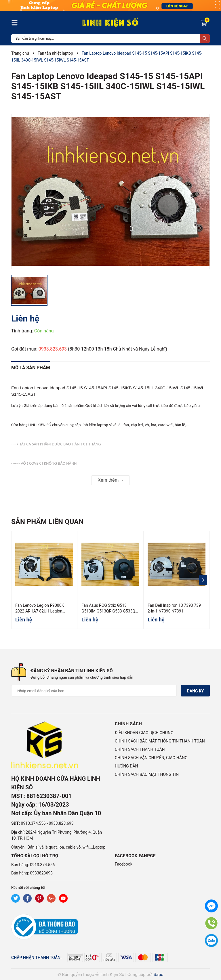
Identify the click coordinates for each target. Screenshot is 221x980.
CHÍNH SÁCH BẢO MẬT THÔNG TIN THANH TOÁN (160, 741)
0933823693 (41, 873)
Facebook (124, 864)
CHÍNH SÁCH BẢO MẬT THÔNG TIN (147, 774)
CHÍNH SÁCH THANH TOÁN (140, 749)
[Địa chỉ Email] (94, 691)
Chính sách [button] (128, 724)
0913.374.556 (33, 823)
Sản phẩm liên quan (47, 522)
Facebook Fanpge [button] (135, 856)
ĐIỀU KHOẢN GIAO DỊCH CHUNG (144, 733)
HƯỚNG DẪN (126, 766)
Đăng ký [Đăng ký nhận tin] (195, 691)
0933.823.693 (53, 349)
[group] (110, 192)
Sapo (159, 975)
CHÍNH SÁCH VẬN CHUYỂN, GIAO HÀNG (151, 758)
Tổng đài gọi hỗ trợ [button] (35, 856)
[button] (203, 580)
